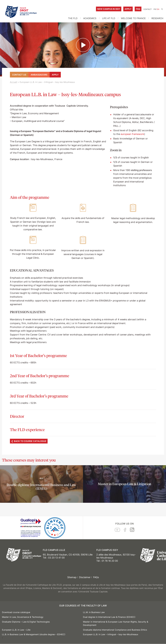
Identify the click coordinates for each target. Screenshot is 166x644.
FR (155, 9)
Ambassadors (39, 75)
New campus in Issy (109, 9)
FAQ (138, 9)
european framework (132, 134)
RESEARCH (157, 18)
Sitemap (72, 577)
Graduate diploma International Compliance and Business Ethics (115, 630)
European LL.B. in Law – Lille (16, 630)
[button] (83, 45)
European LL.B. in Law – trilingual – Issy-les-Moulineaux (111, 634)
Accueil (14, 82)
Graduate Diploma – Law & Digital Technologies (26, 622)
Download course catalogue (16, 612)
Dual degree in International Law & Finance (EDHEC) (109, 617)
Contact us (19, 75)
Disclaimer (85, 577)
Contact (147, 9)
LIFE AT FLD (109, 18)
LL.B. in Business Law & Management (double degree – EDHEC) (34, 634)
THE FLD (73, 18)
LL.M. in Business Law (94, 612)
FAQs (96, 577)
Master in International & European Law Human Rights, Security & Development (116, 623)
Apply (128, 9)
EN (158, 9)
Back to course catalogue (30, 441)
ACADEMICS (90, 18)
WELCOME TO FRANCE (133, 18)
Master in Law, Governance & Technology (23, 617)
